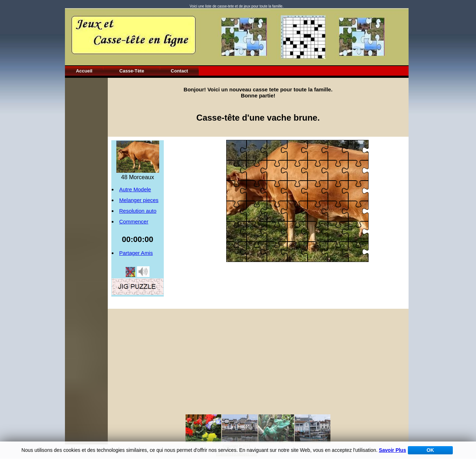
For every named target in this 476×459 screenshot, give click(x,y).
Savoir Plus (393, 450)
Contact (179, 71)
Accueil (84, 71)
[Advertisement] (86, 185)
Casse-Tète (132, 71)
